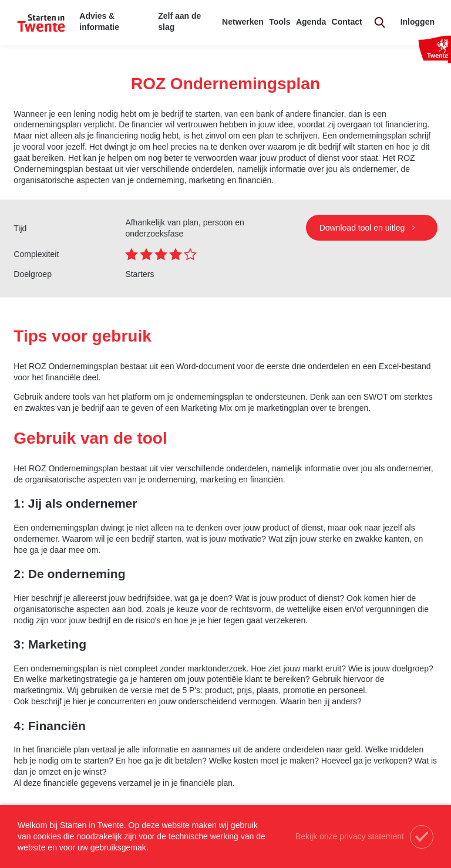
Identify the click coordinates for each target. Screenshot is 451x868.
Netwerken (243, 22)
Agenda (311, 22)
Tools (280, 22)
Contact (347, 22)
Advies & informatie (99, 21)
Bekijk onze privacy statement (350, 836)
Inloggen (418, 22)
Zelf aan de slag (179, 21)
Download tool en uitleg (363, 228)
